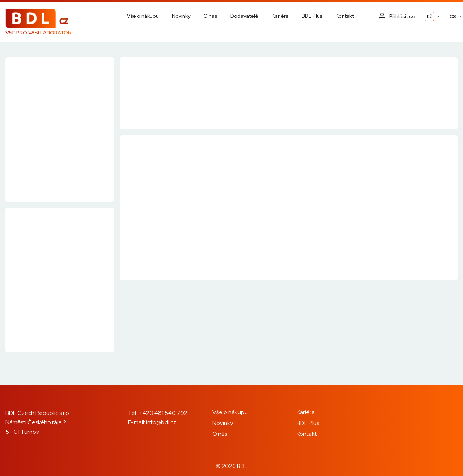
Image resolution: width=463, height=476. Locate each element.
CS (453, 16)
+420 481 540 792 (163, 413)
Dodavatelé (244, 16)
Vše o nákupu (143, 16)
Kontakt (345, 16)
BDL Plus (312, 16)
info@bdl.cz (161, 422)
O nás (210, 16)
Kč (430, 16)
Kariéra (280, 16)
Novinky (181, 16)
